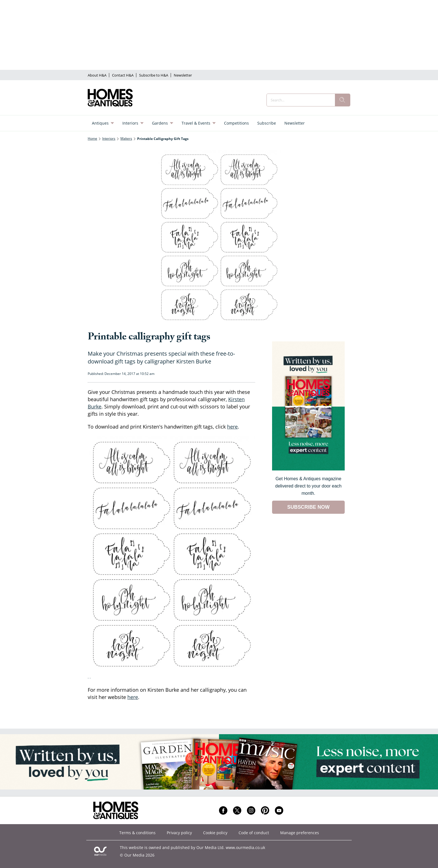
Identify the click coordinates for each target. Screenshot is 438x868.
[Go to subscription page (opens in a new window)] (308, 469)
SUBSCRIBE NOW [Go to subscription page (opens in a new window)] (308, 507)
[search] (342, 100)
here (232, 427)
